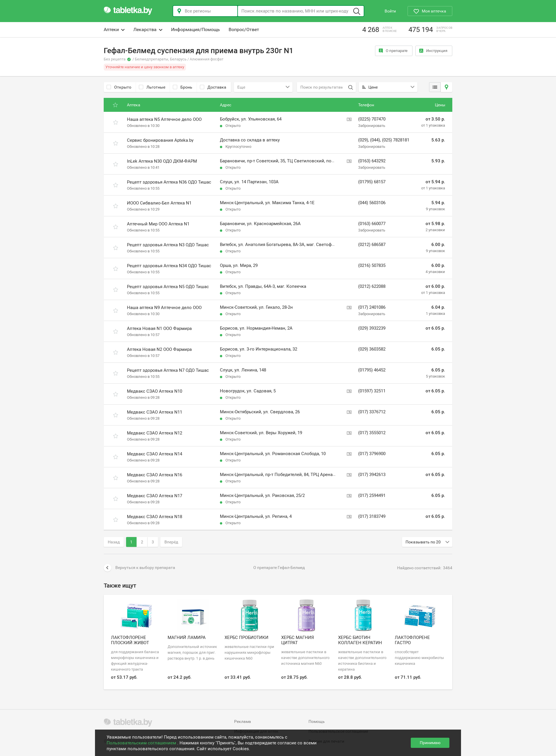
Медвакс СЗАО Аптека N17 (155, 496)
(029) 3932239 (372, 328)
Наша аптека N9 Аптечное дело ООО (164, 308)
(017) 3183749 (372, 516)
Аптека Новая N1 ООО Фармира (159, 328)
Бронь (183, 87)
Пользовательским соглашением (142, 743)
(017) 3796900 (372, 454)
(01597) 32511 (372, 391)
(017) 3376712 (372, 412)
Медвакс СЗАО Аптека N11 (155, 412)
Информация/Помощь (196, 29)
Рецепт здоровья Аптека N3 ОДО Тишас (168, 245)
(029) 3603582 (372, 349)
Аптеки (114, 29)
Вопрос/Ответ (244, 29)
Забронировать (372, 126)
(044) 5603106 (372, 203)
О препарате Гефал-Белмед (279, 568)
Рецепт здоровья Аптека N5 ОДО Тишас (168, 287)
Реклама (243, 721)
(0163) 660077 (372, 224)
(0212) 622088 (372, 286)
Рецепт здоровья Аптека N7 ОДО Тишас (168, 370)
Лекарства (148, 29)
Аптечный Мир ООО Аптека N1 (158, 224)
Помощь (317, 721)
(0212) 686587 (372, 245)
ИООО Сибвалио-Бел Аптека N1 (159, 203)
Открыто (119, 87)
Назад (114, 542)
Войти (390, 11)
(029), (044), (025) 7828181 (384, 140)
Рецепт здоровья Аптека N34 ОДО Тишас (169, 266)
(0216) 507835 (372, 265)
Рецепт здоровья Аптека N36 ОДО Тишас (169, 182)
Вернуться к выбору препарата (139, 568)
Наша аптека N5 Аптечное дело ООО (164, 119)
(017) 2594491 (372, 495)
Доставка (213, 87)
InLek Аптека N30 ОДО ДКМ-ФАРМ (162, 161)
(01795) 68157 (372, 182)
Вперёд (171, 542)
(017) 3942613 (372, 475)
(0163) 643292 (372, 161)
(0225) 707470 (372, 119)
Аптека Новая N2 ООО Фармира (159, 349)
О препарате (393, 51)
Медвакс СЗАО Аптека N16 (155, 475)
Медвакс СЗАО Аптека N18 (155, 517)
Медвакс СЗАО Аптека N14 (155, 454)
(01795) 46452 (372, 370)
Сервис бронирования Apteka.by (160, 140)
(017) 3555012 (372, 433)
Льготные (152, 87)
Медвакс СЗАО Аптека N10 (155, 391)
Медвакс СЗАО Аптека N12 (155, 433)
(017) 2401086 (372, 307)
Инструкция (433, 51)
